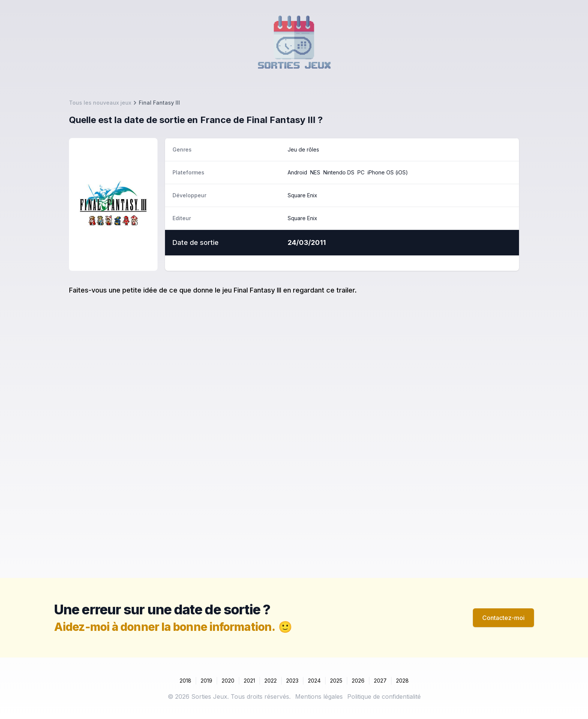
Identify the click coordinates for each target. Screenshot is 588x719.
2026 (358, 681)
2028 (402, 681)
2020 (228, 681)
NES (315, 172)
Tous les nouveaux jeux (100, 103)
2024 (314, 681)
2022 (271, 681)
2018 (185, 681)
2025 (336, 681)
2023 (292, 681)
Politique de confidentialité (384, 696)
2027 (380, 681)
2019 (206, 681)
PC (361, 172)
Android (297, 172)
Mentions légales (319, 696)
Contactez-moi (503, 618)
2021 (249, 681)
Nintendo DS (339, 172)
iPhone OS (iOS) (388, 172)
